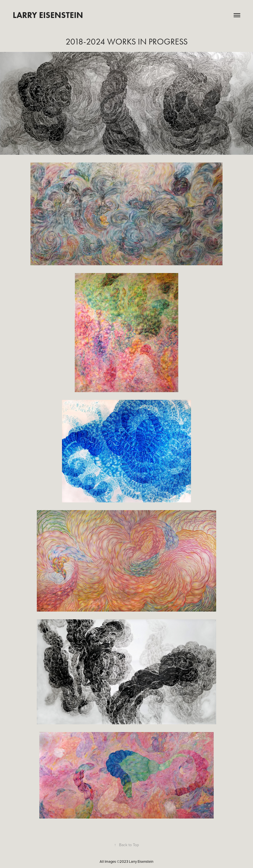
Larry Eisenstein (48, 15)
